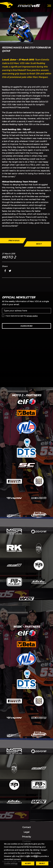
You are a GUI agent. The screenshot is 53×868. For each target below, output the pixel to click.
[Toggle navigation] (49, 5)
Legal (26, 832)
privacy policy (32, 316)
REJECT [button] (42, 863)
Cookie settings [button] (11, 863)
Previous (14, 241)
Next (39, 244)
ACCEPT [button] (28, 863)
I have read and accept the (21, 316)
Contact (27, 827)
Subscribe (26, 326)
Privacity (26, 837)
